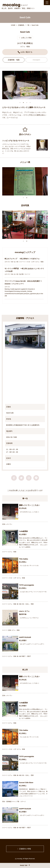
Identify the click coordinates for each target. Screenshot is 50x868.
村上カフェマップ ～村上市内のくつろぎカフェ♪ (23, 259)
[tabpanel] (25, 85)
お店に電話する (25, 52)
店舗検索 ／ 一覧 (24, 25)
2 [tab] (23, 103)
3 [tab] (27, 103)
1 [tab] (20, 103)
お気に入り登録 (25, 38)
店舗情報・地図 (14, 60)
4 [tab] (30, 103)
